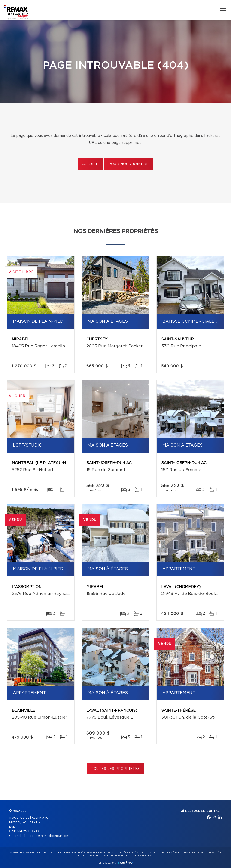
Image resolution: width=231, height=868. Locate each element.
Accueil (90, 164)
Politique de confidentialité (199, 852)
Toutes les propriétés (116, 769)
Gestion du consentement (134, 856)
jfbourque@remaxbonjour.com (46, 836)
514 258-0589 (28, 831)
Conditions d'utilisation (96, 856)
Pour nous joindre (129, 164)
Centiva (125, 862)
